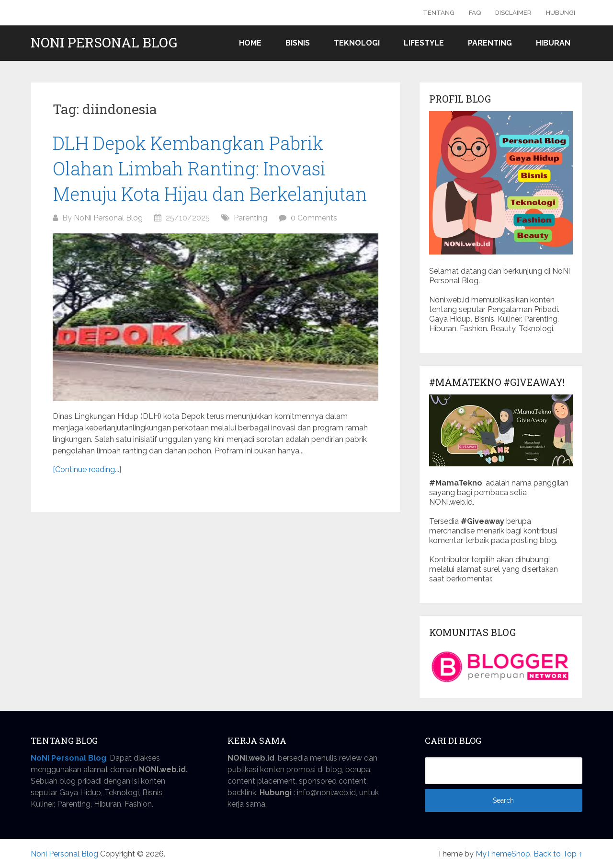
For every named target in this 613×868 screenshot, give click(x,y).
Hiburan (553, 43)
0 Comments (314, 218)
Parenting (490, 43)
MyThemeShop (503, 854)
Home (250, 43)
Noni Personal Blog (104, 43)
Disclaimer (513, 13)
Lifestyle (424, 43)
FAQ (475, 13)
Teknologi (357, 43)
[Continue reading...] (87, 469)
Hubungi (561, 13)
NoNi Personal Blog (108, 218)
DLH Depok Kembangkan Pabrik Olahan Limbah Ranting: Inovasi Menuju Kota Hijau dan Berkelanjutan (210, 168)
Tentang (439, 13)
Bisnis (298, 43)
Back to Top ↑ (558, 854)
